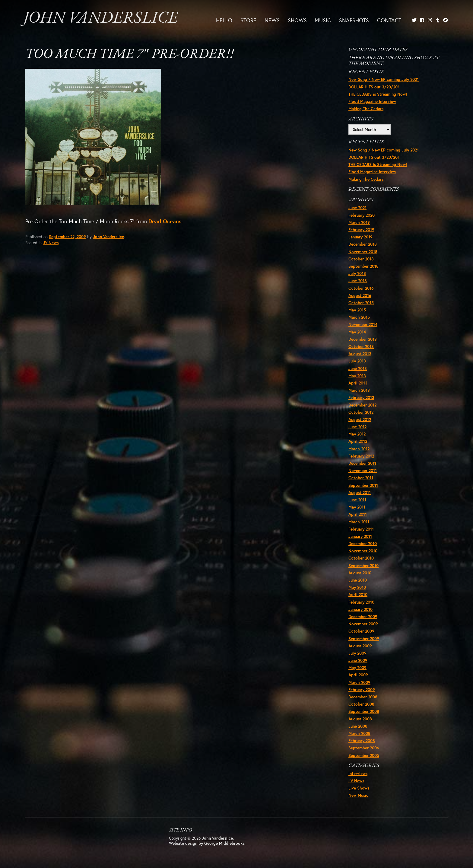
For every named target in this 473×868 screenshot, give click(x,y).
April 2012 (358, 441)
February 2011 (361, 529)
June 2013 (358, 369)
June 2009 (358, 660)
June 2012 (357, 427)
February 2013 (361, 397)
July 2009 (357, 653)
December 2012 (362, 405)
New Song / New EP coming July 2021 (384, 79)
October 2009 (361, 631)
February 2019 (361, 230)
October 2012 (361, 412)
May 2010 (357, 587)
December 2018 (363, 244)
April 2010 (358, 595)
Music (323, 20)
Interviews (358, 774)
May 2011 (357, 507)
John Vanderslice (101, 19)
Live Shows (359, 788)
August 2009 (360, 646)
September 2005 (364, 755)
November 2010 (363, 551)
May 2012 (357, 434)
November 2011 (363, 471)
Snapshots (354, 20)
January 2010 (360, 609)
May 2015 (357, 310)
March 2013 (359, 390)
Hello (224, 20)
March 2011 (359, 522)
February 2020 (362, 215)
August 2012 (360, 420)
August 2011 (360, 493)
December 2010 (363, 544)
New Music (358, 795)
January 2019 (360, 237)
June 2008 (358, 726)
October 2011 (361, 478)
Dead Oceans (165, 221)
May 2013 (357, 376)
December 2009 (363, 617)
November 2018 (363, 252)
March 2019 (359, 222)
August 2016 (360, 295)
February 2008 (362, 741)
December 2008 (363, 697)
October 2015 (361, 303)
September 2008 (364, 711)
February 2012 (361, 456)
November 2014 (363, 324)
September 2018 (363, 266)
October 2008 (361, 704)
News (272, 20)
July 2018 (357, 273)
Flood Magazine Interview (372, 101)
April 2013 (358, 383)
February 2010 (361, 602)
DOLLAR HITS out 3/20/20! (374, 87)
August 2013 (360, 354)
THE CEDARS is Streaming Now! (378, 94)
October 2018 (361, 259)
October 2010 (361, 558)
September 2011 (363, 485)
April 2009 (358, 675)
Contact (389, 20)
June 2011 (357, 500)
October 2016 (361, 288)
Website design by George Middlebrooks (207, 843)
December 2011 (362, 463)
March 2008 (359, 733)
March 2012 (359, 449)
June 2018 (358, 281)
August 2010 (360, 573)
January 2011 (360, 536)
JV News (51, 243)
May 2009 (357, 668)
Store (248, 20)
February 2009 (362, 690)
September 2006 (364, 748)
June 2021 (357, 208)
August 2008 (360, 719)
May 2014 (357, 332)
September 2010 (363, 566)
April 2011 (358, 514)
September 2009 (364, 639)
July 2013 (357, 361)
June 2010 (358, 580)
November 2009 (363, 624)
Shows (297, 20)
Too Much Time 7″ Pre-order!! (130, 54)
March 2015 (359, 317)
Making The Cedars (366, 109)
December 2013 (363, 339)
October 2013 (361, 346)
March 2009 (359, 682)
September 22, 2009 (67, 237)
